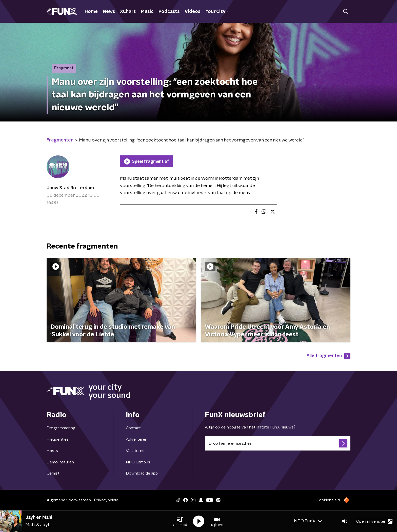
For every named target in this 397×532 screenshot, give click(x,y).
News (109, 12)
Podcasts (169, 12)
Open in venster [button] (374, 521)
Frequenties (58, 439)
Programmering (61, 428)
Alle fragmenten (328, 356)
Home (91, 12)
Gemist (53, 473)
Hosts (52, 451)
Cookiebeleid (328, 500)
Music (147, 12)
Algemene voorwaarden (69, 500)
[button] (180, 521)
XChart (128, 12)
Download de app (142, 473)
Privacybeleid (106, 500)
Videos (192, 12)
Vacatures (135, 451)
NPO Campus (138, 462)
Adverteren (137, 439)
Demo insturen (60, 462)
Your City (218, 12)
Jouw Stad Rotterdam (70, 188)
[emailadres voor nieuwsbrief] (278, 443)
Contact (133, 428)
